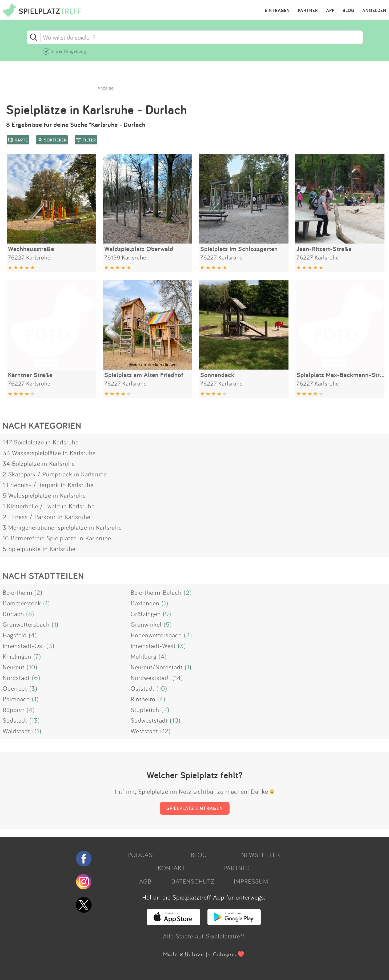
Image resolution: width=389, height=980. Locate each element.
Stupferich (145, 710)
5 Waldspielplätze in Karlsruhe (44, 495)
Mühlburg (144, 656)
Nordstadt (16, 678)
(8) (30, 614)
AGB (145, 881)
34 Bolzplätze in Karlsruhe (39, 463)
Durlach (13, 614)
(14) (178, 678)
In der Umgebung (68, 51)
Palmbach (16, 699)
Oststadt (143, 688)
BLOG (348, 11)
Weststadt (144, 731)
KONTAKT (172, 868)
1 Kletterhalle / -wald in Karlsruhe (49, 506)
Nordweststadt (151, 678)
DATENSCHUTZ (193, 881)
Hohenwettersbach (156, 635)
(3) (50, 646)
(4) (33, 635)
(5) (168, 624)
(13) (35, 720)
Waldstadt (16, 731)
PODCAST (142, 855)
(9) (167, 614)
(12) (165, 731)
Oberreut (15, 688)
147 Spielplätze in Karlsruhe (41, 442)
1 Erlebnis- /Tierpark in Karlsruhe (48, 485)
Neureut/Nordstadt (157, 667)
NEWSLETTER (261, 855)
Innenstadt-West (153, 646)
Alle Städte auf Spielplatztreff (204, 936)
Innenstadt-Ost (23, 646)
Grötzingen (146, 614)
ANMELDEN (374, 11)
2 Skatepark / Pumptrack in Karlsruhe (55, 474)
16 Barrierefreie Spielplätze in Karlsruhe (57, 538)
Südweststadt (149, 720)
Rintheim (143, 699)
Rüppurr (14, 710)
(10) (32, 667)
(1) (47, 603)
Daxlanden (145, 603)
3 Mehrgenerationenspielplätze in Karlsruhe (62, 527)
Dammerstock (22, 603)
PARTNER (308, 11)
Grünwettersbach (26, 624)
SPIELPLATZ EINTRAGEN (195, 808)
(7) (37, 656)
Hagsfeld (15, 635)
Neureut (14, 667)
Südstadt (15, 720)
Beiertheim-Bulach (156, 592)
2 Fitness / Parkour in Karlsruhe (47, 517)
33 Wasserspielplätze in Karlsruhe (49, 453)
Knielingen (17, 656)
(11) (37, 731)
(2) (38, 592)
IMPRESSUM (251, 881)
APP (330, 11)
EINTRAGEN (277, 11)
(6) (36, 678)
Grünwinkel (146, 624)
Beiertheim (17, 592)
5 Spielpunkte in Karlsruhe (39, 549)
